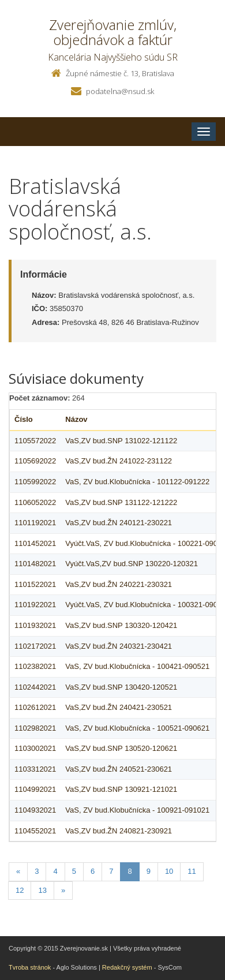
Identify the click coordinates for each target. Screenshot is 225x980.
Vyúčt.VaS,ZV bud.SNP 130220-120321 (132, 564)
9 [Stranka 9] (149, 871)
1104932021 (35, 810)
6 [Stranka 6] (93, 871)
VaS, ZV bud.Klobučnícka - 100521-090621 (137, 728)
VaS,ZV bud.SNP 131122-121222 (121, 502)
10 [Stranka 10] (169, 871)
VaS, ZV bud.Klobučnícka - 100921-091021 (137, 810)
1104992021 (35, 789)
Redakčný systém (127, 967)
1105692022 (35, 461)
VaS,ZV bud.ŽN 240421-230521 (119, 707)
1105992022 (35, 482)
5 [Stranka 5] (74, 871)
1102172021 (35, 646)
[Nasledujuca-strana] (63, 891)
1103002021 (35, 748)
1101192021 (35, 523)
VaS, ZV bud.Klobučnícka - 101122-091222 (137, 482)
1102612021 (35, 707)
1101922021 (35, 605)
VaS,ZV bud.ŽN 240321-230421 (119, 646)
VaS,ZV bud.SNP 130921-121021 (121, 789)
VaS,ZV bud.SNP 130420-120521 (121, 687)
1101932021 (35, 625)
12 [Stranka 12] (20, 890)
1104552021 (35, 831)
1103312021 (35, 769)
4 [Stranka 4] (55, 871)
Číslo (24, 419)
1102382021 (35, 666)
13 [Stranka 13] (42, 890)
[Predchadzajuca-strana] (18, 872)
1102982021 (35, 728)
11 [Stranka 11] (192, 871)
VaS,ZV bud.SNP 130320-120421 (121, 625)
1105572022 (35, 441)
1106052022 (35, 502)
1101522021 (35, 584)
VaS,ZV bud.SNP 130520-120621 (121, 748)
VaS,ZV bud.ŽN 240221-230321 (119, 584)
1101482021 (35, 564)
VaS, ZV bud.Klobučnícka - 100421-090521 (137, 666)
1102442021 (35, 687)
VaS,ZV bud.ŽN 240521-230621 (119, 769)
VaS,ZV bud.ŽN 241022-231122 (119, 461)
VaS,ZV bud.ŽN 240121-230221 (119, 523)
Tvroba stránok (30, 967)
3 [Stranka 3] (37, 871)
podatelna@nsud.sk (120, 91)
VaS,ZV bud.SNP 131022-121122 (121, 441)
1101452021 (35, 543)
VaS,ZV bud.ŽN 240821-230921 (119, 831)
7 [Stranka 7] (111, 871)
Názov (76, 419)
